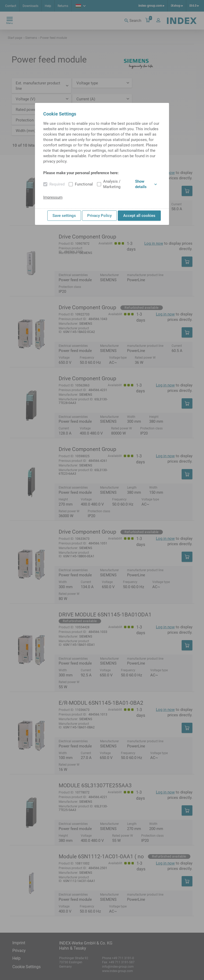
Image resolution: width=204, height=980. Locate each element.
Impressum (53, 197)
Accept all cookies (139, 216)
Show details (146, 184)
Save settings (64, 216)
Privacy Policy (99, 216)
